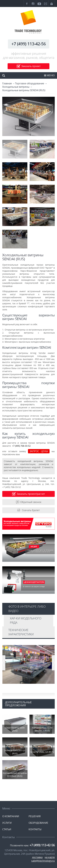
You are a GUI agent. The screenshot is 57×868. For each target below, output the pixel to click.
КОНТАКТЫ (35, 829)
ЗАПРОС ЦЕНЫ (39, 451)
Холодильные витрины (16, 87)
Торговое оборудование (30, 83)
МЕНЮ (49, 75)
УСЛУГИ (7, 823)
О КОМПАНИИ (11, 816)
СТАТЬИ (7, 829)
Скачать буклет (31, 510)
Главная (7, 83)
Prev (4, 664)
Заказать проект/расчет (31, 494)
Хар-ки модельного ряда (26, 620)
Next (53, 664)
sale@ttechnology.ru (43, 861)
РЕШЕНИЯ (35, 816)
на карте (50, 857)
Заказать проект (31, 66)
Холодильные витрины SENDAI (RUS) (24, 90)
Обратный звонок (31, 502)
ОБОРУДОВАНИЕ (38, 823)
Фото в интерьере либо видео (27, 609)
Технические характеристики (21, 632)
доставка (37, 857)
